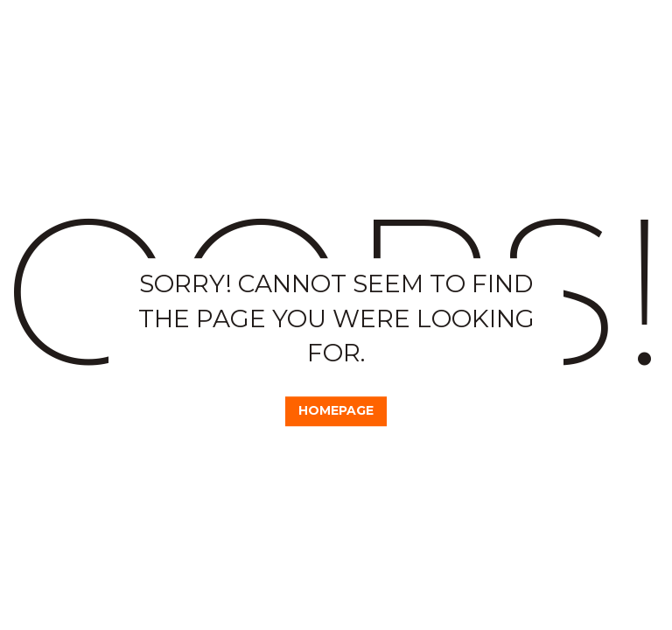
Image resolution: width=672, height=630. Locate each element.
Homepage (336, 410)
